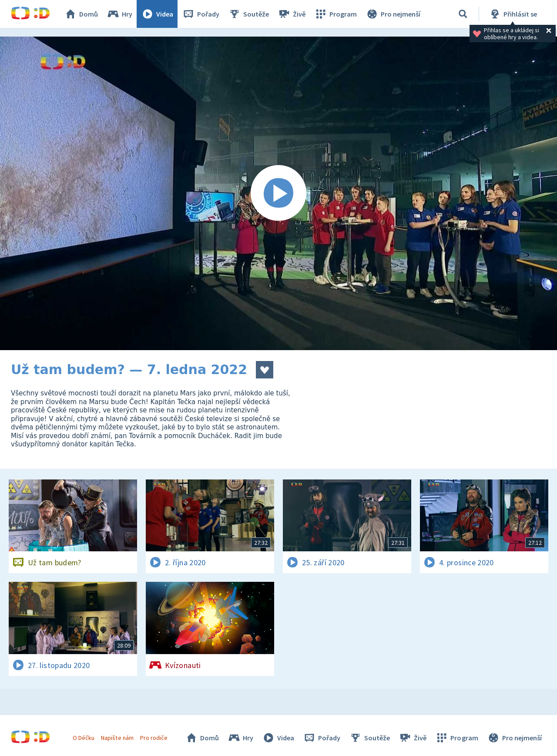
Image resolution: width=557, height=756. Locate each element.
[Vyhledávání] (463, 14)
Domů (81, 14)
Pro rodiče (154, 738)
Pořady (201, 14)
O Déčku (84, 738)
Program (336, 14)
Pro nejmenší (393, 14)
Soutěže (248, 14)
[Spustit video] (278, 193)
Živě (292, 14)
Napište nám (117, 738)
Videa (157, 14)
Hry (119, 14)
